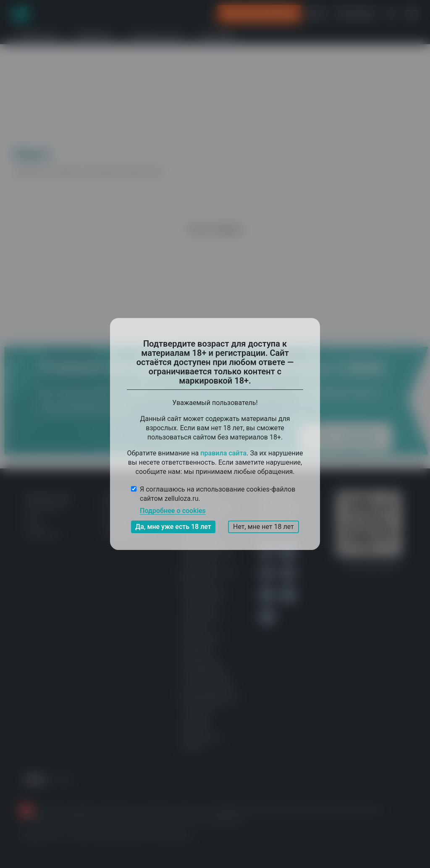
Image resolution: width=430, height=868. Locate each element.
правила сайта (223, 453)
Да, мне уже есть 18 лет (173, 527)
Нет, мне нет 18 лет (264, 527)
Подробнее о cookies (173, 511)
